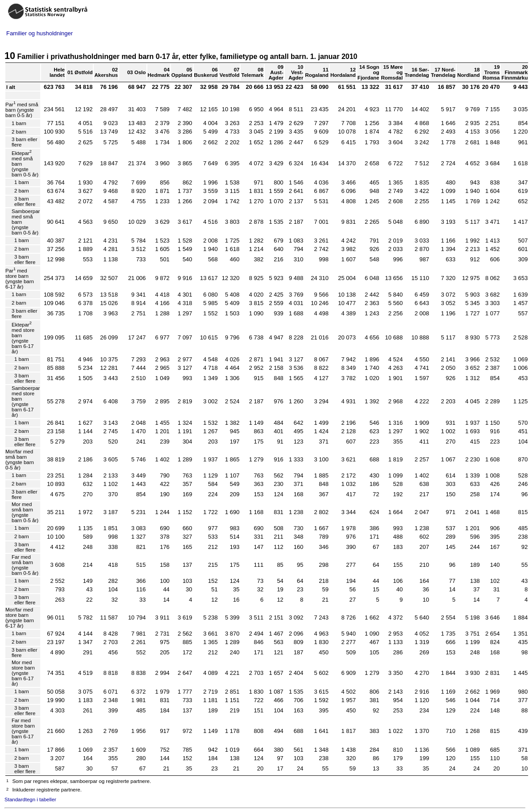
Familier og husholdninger (40, 33)
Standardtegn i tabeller (30, 799)
